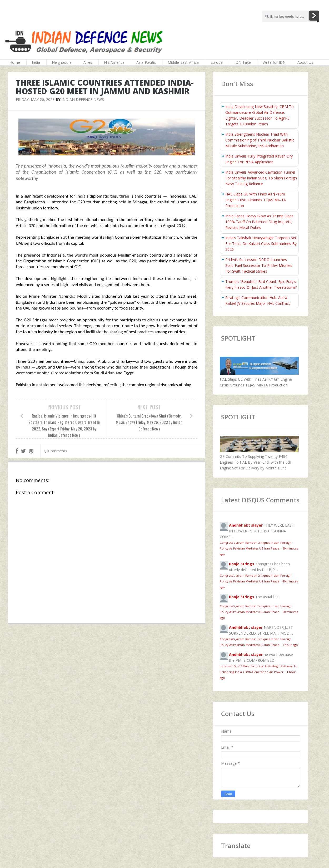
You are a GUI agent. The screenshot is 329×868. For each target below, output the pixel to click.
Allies (88, 62)
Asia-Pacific (146, 62)
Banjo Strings (242, 564)
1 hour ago (290, 645)
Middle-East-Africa (183, 62)
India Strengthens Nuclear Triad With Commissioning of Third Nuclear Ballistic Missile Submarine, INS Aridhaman (260, 140)
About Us (305, 62)
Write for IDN (274, 62)
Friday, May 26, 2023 (35, 99)
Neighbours (62, 62)
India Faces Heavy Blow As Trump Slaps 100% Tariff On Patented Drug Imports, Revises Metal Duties (259, 222)
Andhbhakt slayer (246, 525)
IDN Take (243, 62)
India (36, 62)
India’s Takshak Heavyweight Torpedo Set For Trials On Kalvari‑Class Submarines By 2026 (261, 244)
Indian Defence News (83, 99)
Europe (217, 62)
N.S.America (114, 62)
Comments (56, 451)
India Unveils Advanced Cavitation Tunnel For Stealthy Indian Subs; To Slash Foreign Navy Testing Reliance (261, 178)
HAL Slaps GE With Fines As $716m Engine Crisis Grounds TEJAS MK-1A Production (256, 200)
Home (15, 62)
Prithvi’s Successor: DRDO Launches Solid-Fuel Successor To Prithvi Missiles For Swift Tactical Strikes (259, 265)
